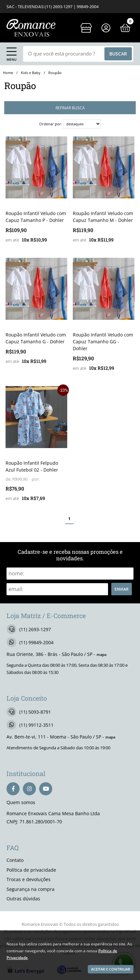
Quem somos (21, 802)
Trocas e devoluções (29, 879)
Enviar (122, 589)
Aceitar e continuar (111, 969)
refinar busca (70, 108)
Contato (15, 860)
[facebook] (13, 789)
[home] (31, 28)
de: (9, 479)
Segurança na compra (31, 889)
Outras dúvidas (23, 899)
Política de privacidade (31, 870)
